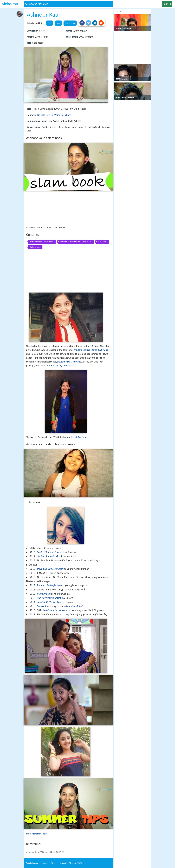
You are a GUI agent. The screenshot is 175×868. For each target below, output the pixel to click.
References (35, 247)
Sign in (167, 4)
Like (58, 23)
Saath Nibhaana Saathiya (51, 552)
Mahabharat (81, 437)
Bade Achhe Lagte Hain (49, 585)
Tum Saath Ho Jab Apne (50, 602)
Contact (63, 863)
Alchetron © (76, 863)
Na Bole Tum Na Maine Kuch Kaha (54, 115)
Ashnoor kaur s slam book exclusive (75, 242)
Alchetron (10, 4)
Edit (50, 23)
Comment (70, 23)
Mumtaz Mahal (74, 606)
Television (102, 242)
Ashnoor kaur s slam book (42, 242)
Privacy (53, 863)
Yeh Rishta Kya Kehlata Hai (62, 366)
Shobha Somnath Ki (47, 556)
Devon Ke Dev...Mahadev (70, 362)
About (33, 863)
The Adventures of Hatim (50, 598)
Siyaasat (42, 606)
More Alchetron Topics (37, 834)
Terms (45, 863)
